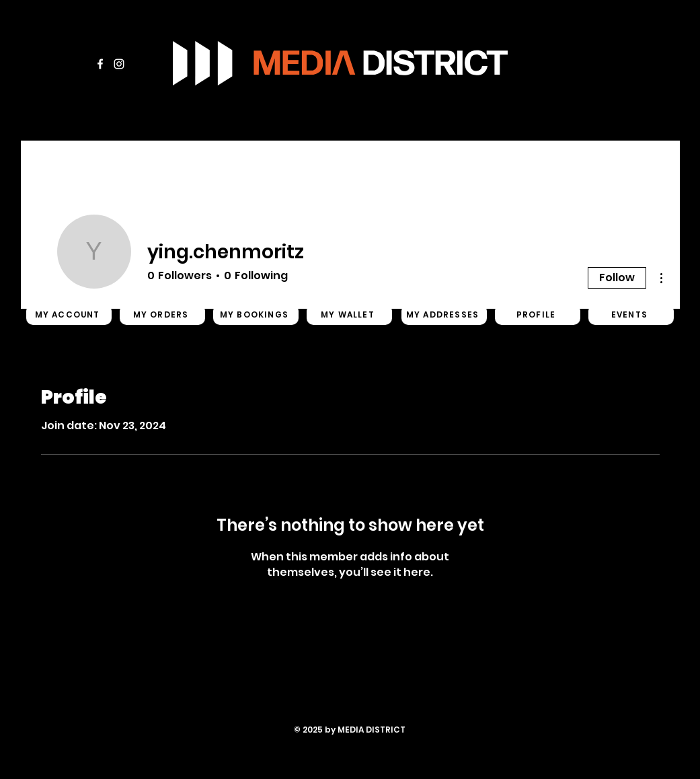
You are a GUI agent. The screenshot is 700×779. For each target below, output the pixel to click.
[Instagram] (119, 64)
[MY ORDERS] (162, 314)
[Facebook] (100, 64)
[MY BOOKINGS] (256, 314)
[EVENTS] (631, 314)
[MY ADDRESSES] (444, 314)
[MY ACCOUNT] (69, 314)
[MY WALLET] (349, 314)
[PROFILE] (538, 314)
